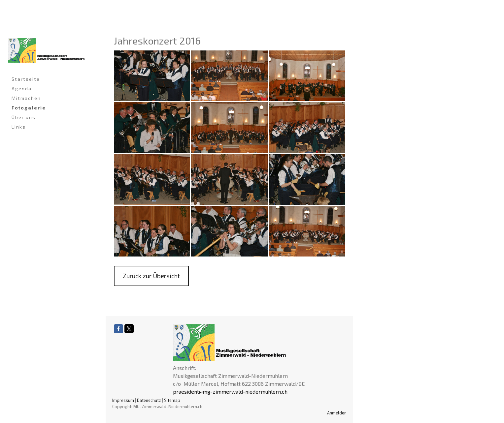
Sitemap (172, 400)
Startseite (26, 79)
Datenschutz (149, 400)
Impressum (123, 400)
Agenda (22, 89)
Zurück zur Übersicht (151, 276)
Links (19, 127)
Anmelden (337, 413)
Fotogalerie (29, 108)
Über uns (24, 117)
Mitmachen (26, 98)
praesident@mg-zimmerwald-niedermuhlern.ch (230, 392)
